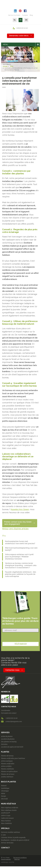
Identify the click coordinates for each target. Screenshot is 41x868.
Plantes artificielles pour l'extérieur (13, 758)
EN (26, 20)
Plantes (5, 752)
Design (3, 796)
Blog (31, 15)
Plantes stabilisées (8, 769)
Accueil (5, 66)
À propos (25, 15)
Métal (3, 794)
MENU (5, 44)
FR (20, 20)
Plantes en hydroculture (9, 772)
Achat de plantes (7, 736)
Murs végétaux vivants (9, 810)
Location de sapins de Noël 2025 (12, 747)
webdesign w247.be (8, 862)
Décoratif (4, 799)
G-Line (3, 835)
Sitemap (17, 859)
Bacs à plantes (9, 782)
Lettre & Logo (6, 816)
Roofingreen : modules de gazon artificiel (15, 840)
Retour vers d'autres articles (15, 529)
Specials (5, 828)
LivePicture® (5, 813)
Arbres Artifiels (6, 766)
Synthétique (5, 788)
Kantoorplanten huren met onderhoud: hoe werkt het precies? (20, 542)
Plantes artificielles (8, 764)
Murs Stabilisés (6, 823)
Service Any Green (14, 15)
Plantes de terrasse (8, 774)
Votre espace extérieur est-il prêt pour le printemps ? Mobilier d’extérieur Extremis (19, 557)
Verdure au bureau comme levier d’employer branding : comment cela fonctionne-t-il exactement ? (21, 565)
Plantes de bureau (7, 756)
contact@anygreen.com (14, 722)
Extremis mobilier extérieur (11, 832)
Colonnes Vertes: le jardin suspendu (13, 838)
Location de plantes (8, 739)
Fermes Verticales (7, 843)
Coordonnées (6, 710)
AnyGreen (21, 4)
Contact (5, 848)
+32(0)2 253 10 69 (22, 28)
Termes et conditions (20, 858)
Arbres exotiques (7, 761)
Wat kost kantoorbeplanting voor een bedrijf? (21, 549)
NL (15, 20)
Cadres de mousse (7, 818)
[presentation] (18, 637)
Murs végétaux (8, 804)
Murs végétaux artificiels (10, 808)
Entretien (4, 744)
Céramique (5, 791)
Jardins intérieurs (7, 777)
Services (5, 732)
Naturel (4, 786)
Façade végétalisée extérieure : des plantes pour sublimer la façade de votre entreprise (20, 574)
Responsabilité (6, 859)
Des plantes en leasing (9, 742)
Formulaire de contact (9, 713)
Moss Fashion (6, 821)
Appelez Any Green (20, 509)
